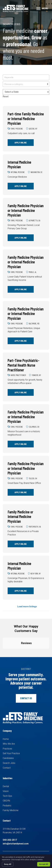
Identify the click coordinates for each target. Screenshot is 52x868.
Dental (6, 786)
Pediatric (7, 806)
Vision (6, 791)
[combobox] (26, 84)
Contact (7, 768)
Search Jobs (9, 763)
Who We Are (9, 744)
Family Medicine (11, 810)
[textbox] (26, 84)
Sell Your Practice (11, 753)
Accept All (44, 864)
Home (6, 739)
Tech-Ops (7, 796)
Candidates (8, 758)
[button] (38, 9)
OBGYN (6, 801)
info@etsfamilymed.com (16, 844)
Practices (7, 749)
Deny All (8, 864)
